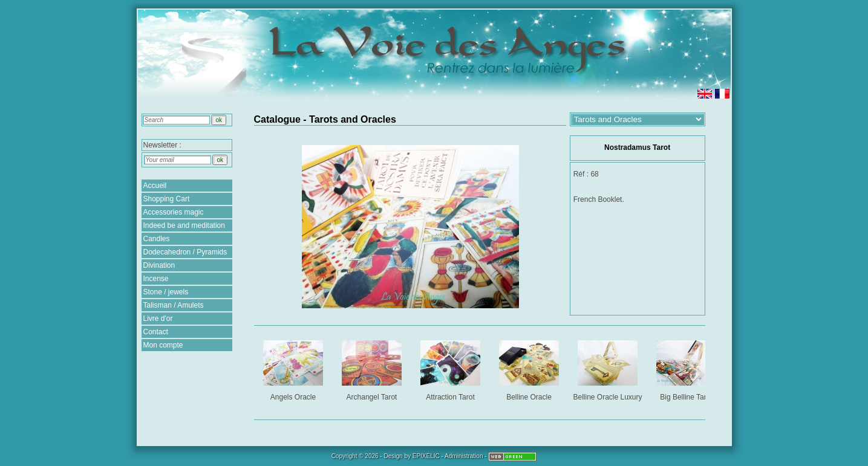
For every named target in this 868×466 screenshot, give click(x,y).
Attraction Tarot (452, 368)
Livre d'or (158, 319)
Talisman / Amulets (174, 305)
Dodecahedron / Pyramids (185, 252)
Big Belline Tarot (687, 368)
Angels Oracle (294, 368)
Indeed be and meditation (184, 225)
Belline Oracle (530, 368)
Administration (464, 456)
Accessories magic (174, 212)
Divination (159, 265)
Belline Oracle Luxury (608, 368)
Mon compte (163, 345)
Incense (156, 279)
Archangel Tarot (373, 368)
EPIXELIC (426, 456)
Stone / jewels (166, 292)
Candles (157, 239)
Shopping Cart (167, 199)
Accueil (155, 186)
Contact (156, 332)
